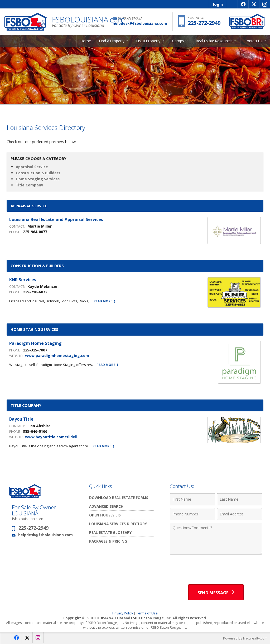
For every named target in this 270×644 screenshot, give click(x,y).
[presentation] (216, 570)
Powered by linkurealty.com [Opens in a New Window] (245, 638)
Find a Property (112, 41)
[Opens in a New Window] (243, 4)
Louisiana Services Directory (118, 524)
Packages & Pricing (108, 541)
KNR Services (23, 280)
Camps (178, 41)
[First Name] (192, 499)
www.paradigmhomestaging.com (57, 356)
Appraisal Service (32, 167)
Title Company (30, 185)
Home (86, 41)
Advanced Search (106, 506)
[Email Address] (240, 514)
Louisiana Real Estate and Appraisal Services (56, 219)
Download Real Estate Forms (119, 498)
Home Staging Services (38, 179)
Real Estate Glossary (110, 532)
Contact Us (253, 41)
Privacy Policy (123, 613)
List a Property (148, 41)
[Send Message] (216, 592)
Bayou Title (21, 419)
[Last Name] (240, 499)
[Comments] (216, 539)
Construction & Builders (38, 173)
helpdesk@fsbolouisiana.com (45, 535)
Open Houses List (106, 515)
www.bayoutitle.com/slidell (51, 437)
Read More (105, 301)
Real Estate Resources (214, 41)
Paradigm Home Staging (35, 343)
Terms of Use (147, 613)
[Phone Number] (192, 514)
